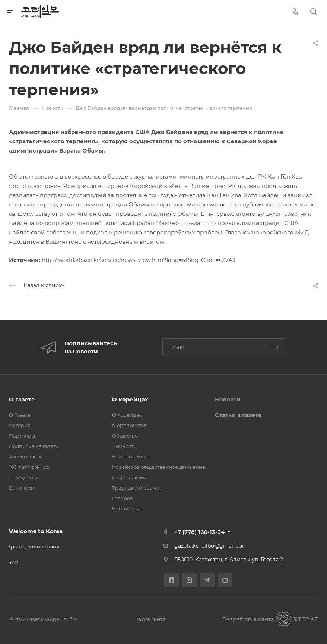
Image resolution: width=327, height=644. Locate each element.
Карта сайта (150, 619)
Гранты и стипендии (34, 547)
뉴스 (14, 561)
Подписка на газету (34, 446)
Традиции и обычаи (137, 488)
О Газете (20, 415)
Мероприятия (130, 425)
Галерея (123, 498)
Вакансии (22, 488)
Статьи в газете (238, 415)
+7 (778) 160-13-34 (199, 532)
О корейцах (130, 399)
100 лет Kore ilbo (29, 467)
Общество (125, 436)
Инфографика (130, 477)
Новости (228, 399)
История (20, 425)
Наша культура (131, 456)
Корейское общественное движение (159, 467)
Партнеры (22, 436)
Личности (124, 446)
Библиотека (127, 509)
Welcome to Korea (36, 531)
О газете (22, 399)
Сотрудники (24, 477)
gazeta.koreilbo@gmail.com (211, 546)
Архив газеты (26, 456)
